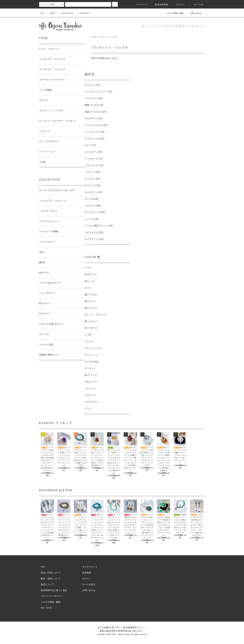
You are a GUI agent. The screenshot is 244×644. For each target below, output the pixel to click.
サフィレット (91, 355)
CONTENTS (83, 13)
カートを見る (89, 585)
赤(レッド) (90, 281)
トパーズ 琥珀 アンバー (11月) (99, 226)
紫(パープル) (91, 295)
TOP (42, 13)
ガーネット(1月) (92, 85)
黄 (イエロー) (91, 322)
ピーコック (90, 368)
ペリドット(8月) (93, 172)
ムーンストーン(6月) (95, 132)
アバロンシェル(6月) (95, 139)
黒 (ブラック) (91, 375)
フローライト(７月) (94, 166)
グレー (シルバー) (93, 348)
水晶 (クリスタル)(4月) (96, 112)
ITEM (50, 13)
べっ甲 (88, 335)
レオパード (90, 395)
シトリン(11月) (92, 219)
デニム (88, 409)
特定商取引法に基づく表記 (54, 590)
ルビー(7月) (90, 145)
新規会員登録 (160, 5)
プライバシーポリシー (52, 596)
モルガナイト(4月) (94, 119)
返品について (47, 585)
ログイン (178, 5)
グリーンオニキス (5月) (96, 125)
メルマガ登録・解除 (172, 13)
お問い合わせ (194, 13)
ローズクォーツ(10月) (95, 212)
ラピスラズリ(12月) (94, 233)
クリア (88, 268)
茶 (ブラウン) (91, 328)
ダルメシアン (91, 382)
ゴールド (89, 342)
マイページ (140, 5)
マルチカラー (91, 402)
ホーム (94, 37)
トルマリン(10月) (93, 206)
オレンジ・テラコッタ (96, 315)
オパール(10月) (92, 199)
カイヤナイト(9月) (94, 192)
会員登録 (87, 573)
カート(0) (196, 5)
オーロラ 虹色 (92, 362)
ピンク (88, 288)
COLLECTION (65, 13)
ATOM (49, 608)
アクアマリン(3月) (94, 99)
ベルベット (90, 389)
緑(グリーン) (91, 308)
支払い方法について (51, 573)
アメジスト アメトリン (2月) (99, 92)
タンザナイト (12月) (94, 239)
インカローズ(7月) (94, 159)
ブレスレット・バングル (108, 37)
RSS (42, 608)
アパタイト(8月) (93, 179)
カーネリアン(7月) (94, 152)
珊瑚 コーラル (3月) (94, 105)
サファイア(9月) (93, 186)
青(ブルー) (90, 301)
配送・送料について (51, 579)
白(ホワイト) (91, 275)
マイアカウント (90, 567)
